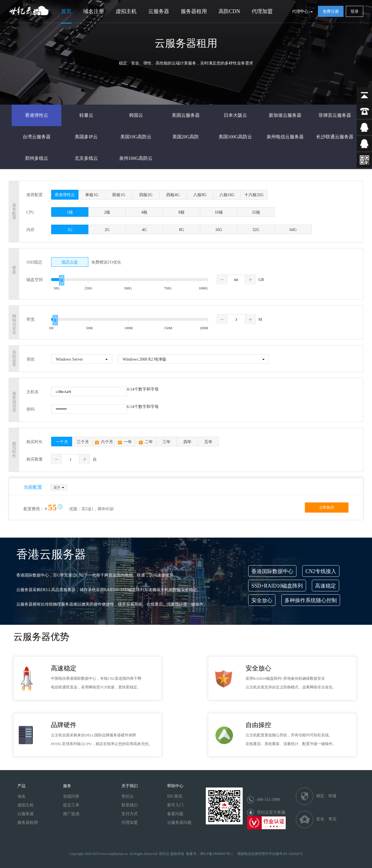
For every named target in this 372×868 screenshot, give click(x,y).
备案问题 (175, 814)
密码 (31, 409)
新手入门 (175, 805)
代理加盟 (262, 11)
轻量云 (86, 115)
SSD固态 (34, 262)
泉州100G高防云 (136, 158)
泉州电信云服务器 (285, 137)
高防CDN (229, 11)
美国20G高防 (186, 137)
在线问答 (71, 796)
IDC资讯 (175, 796)
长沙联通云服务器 (335, 137)
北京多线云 (86, 158)
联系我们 (130, 805)
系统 (31, 359)
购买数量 (35, 459)
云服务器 (159, 11)
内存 (31, 230)
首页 (66, 11)
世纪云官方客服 (271, 812)
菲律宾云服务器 (335, 115)
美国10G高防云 (136, 137)
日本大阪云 (235, 115)
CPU (30, 212)
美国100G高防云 (235, 137)
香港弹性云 (37, 115)
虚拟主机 (126, 11)
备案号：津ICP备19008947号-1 (209, 854)
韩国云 (136, 115)
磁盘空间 (35, 280)
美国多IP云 (86, 137)
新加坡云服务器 (285, 115)
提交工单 (71, 805)
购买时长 (35, 442)
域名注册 (94, 11)
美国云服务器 (186, 115)
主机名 (33, 392)
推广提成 (71, 814)
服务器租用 (194, 11)
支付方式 (130, 814)
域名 (22, 796)
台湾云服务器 (37, 137)
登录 (355, 11)
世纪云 (128, 796)
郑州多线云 (37, 158)
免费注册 (331, 11)
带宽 (31, 320)
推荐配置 (35, 195)
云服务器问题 (179, 823)
